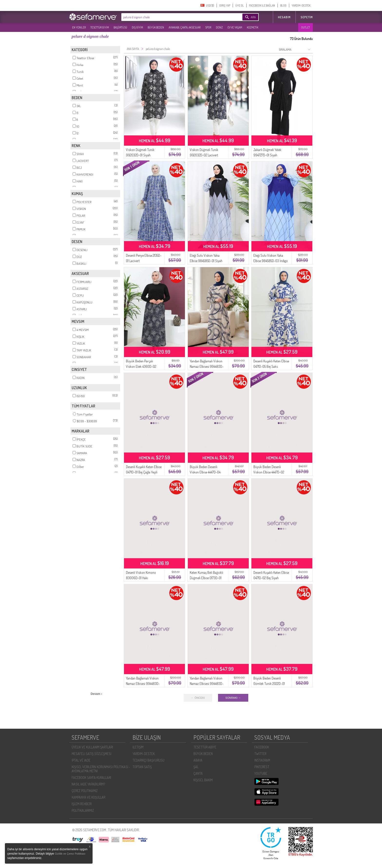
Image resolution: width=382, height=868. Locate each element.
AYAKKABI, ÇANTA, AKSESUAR (185, 27)
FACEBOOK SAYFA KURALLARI (91, 778)
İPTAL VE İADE (81, 760)
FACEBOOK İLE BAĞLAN (262, 5)
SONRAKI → (233, 698)
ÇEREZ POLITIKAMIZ (85, 791)
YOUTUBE (261, 773)
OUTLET (306, 27)
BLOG (283, 5)
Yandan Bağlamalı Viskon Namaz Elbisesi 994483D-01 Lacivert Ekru (207, 366)
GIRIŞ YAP (225, 5)
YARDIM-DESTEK (301, 5)
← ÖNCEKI (198, 698)
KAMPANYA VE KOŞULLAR (88, 797)
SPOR (208, 27)
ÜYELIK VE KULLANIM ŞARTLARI (92, 747)
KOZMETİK (253, 27)
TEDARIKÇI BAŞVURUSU (148, 760)
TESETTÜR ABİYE (205, 747)
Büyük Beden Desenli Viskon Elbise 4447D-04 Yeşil (205, 472)
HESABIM (284, 17)
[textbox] (174, 17)
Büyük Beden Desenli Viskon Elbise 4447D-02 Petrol (269, 472)
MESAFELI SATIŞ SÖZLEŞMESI (91, 754)
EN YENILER (79, 27)
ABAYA (198, 760)
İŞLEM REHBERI (82, 804)
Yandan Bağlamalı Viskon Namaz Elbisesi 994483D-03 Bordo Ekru (207, 684)
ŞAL (196, 767)
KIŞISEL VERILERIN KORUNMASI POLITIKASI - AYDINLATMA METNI (101, 769)
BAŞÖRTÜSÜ (120, 27)
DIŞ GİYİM (137, 27)
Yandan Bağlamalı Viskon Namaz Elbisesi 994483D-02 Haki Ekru (143, 684)
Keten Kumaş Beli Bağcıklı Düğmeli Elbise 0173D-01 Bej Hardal (206, 578)
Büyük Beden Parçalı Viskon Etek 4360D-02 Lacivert (141, 366)
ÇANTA (198, 773)
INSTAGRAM (262, 760)
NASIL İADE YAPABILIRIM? (88, 784)
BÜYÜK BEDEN (156, 27)
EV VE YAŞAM (235, 27)
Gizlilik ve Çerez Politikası (70, 854)
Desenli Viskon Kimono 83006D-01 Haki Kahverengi (141, 578)
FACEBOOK (262, 747)
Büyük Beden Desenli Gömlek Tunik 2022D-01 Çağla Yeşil (269, 684)
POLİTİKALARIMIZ (83, 810)
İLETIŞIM (138, 747)
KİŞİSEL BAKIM (203, 780)
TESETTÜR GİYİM (100, 27)
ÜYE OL (240, 5)
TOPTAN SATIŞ (142, 767)
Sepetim (307, 17)
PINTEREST (262, 767)
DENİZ (219, 27)
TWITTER (260, 754)
